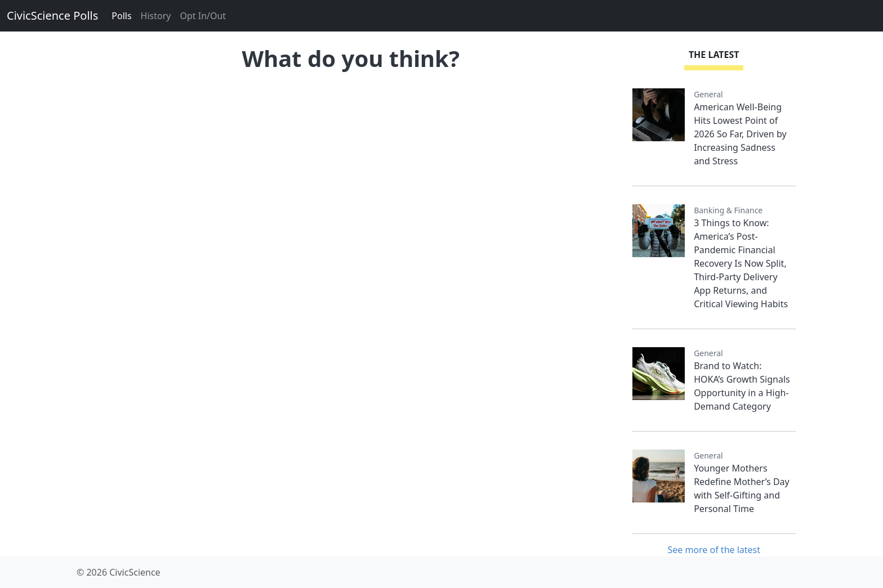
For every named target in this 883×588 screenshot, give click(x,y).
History (156, 16)
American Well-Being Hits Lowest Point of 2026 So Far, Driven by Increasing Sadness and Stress (740, 134)
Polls (121, 16)
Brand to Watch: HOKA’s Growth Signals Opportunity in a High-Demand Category (742, 386)
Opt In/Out (203, 16)
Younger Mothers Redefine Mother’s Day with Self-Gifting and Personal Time (742, 488)
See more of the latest (714, 550)
